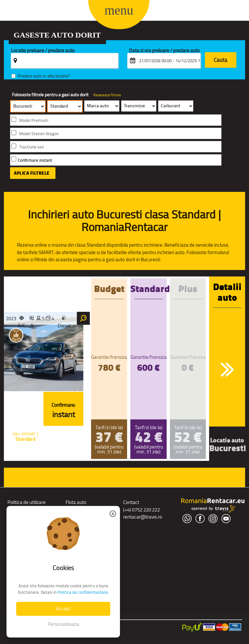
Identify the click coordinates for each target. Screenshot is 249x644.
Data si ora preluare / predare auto (164, 51)
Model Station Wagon (39, 134)
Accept (63, 609)
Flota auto (76, 502)
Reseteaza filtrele (107, 95)
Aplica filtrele (32, 173)
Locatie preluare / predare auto (43, 51)
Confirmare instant (35, 160)
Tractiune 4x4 (31, 147)
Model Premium (34, 120)
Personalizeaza (63, 624)
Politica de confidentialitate (83, 592)
